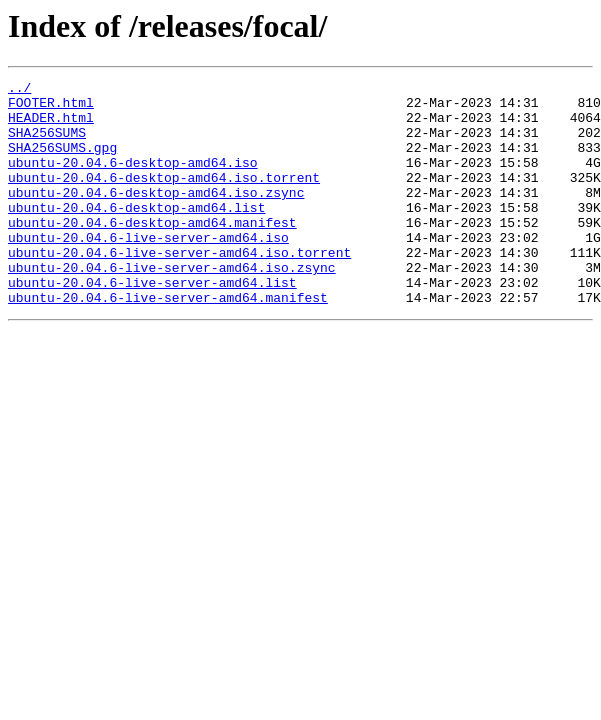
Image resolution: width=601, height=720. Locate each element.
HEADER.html (51, 126)
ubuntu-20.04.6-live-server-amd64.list (152, 324)
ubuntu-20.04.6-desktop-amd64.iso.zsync (156, 216)
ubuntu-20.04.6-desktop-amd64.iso (133, 180)
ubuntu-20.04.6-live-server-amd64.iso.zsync (172, 306)
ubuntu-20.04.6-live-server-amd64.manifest (168, 342)
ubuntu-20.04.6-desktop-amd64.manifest (152, 252)
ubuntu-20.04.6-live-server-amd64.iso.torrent (179, 288)
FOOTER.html (51, 108)
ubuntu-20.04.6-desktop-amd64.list (136, 234)
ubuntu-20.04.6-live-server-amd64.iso (148, 270)
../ (19, 90)
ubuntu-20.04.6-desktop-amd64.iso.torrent (164, 198)
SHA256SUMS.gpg (62, 162)
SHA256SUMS (47, 144)
